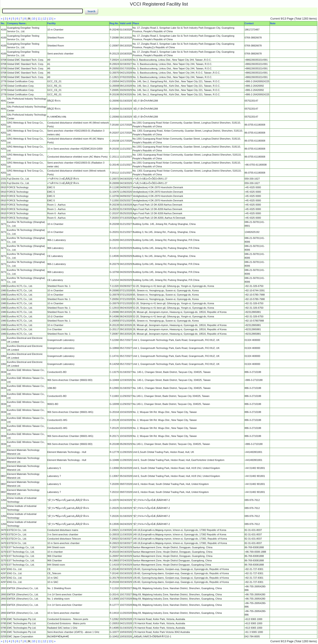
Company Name (16, 23)
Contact (249, 23)
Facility (51, 23)
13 (50, 19)
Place (136, 23)
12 (45, 19)
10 (34, 19)
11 (39, 19)
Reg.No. (114, 23)
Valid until (125, 23)
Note (273, 23)
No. (3, 23)
